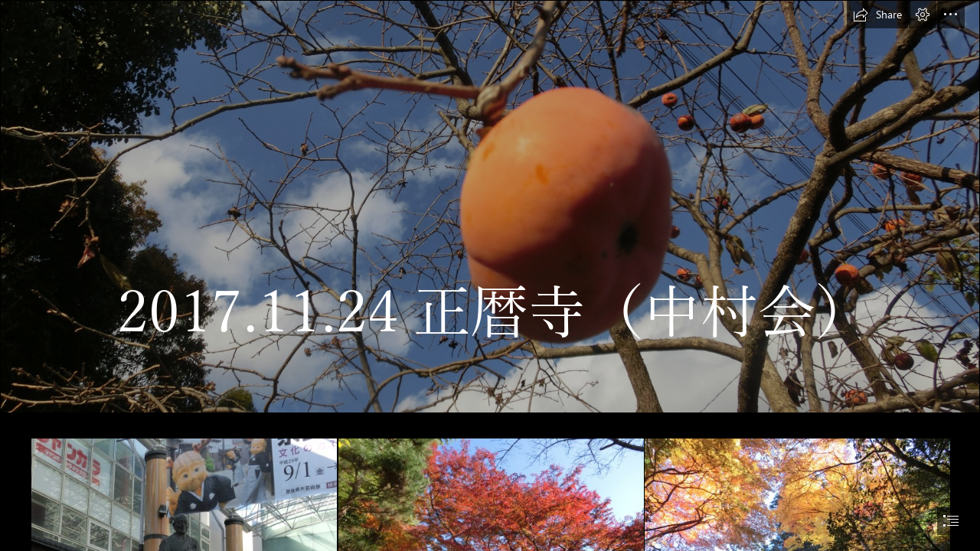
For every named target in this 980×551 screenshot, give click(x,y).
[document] (490, 275)
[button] (877, 15)
